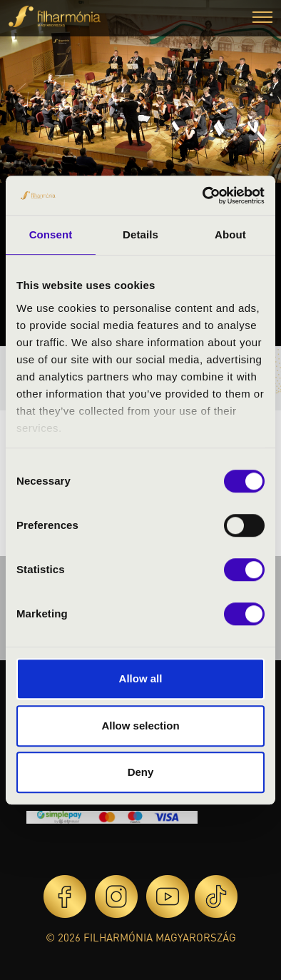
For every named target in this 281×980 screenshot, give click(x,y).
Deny (141, 772)
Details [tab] (140, 234)
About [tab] (230, 234)
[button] (262, 19)
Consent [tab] (51, 234)
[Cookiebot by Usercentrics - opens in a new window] (203, 196)
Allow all (141, 678)
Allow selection (140, 726)
